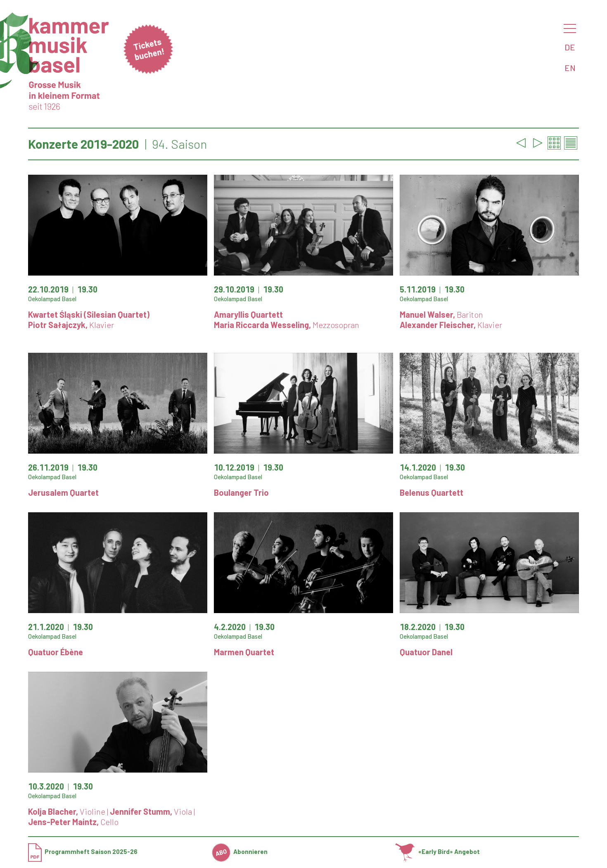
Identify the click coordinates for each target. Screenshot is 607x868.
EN (570, 68)
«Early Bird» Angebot (437, 851)
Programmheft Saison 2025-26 (83, 851)
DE (570, 47)
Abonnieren (240, 851)
